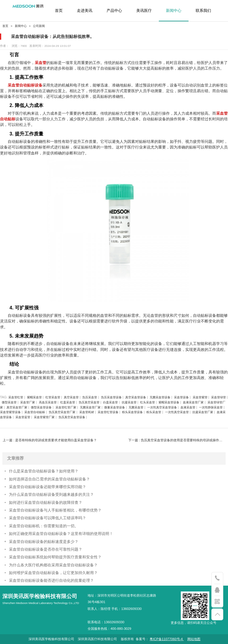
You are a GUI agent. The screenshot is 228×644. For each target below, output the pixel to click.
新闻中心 (174, 11)
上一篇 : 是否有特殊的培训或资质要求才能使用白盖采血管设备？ (50, 440)
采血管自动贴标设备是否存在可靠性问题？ (46, 549)
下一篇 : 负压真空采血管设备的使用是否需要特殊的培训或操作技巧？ (177, 440)
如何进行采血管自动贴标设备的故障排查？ (46, 502)
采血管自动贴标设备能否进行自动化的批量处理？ (51, 580)
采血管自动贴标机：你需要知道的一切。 (44, 526)
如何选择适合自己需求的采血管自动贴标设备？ (49, 479)
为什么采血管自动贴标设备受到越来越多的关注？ (51, 494)
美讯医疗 (144, 11)
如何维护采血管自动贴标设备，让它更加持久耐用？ (53, 573)
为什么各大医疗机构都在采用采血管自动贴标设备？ (53, 565)
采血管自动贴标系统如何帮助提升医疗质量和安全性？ (55, 557)
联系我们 (203, 11)
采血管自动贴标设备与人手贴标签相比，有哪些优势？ (55, 510)
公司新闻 (39, 26)
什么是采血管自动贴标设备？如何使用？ (44, 471)
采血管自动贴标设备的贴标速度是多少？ (44, 542)
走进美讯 (85, 11)
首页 (59, 11)
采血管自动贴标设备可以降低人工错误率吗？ (47, 518)
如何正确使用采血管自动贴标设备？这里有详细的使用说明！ (61, 534)
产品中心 (114, 11)
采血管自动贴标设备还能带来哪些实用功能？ (47, 487)
